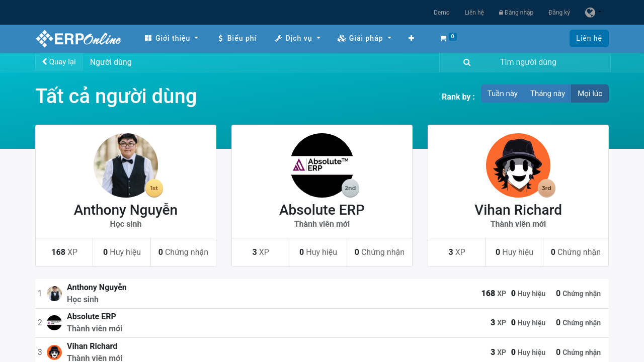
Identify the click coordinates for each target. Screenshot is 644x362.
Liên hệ (474, 13)
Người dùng (111, 62)
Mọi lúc (590, 94)
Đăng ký (559, 13)
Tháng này (548, 94)
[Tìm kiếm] (465, 63)
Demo (442, 13)
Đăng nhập (516, 13)
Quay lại (59, 62)
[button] (412, 38)
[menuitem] (171, 38)
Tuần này (503, 94)
